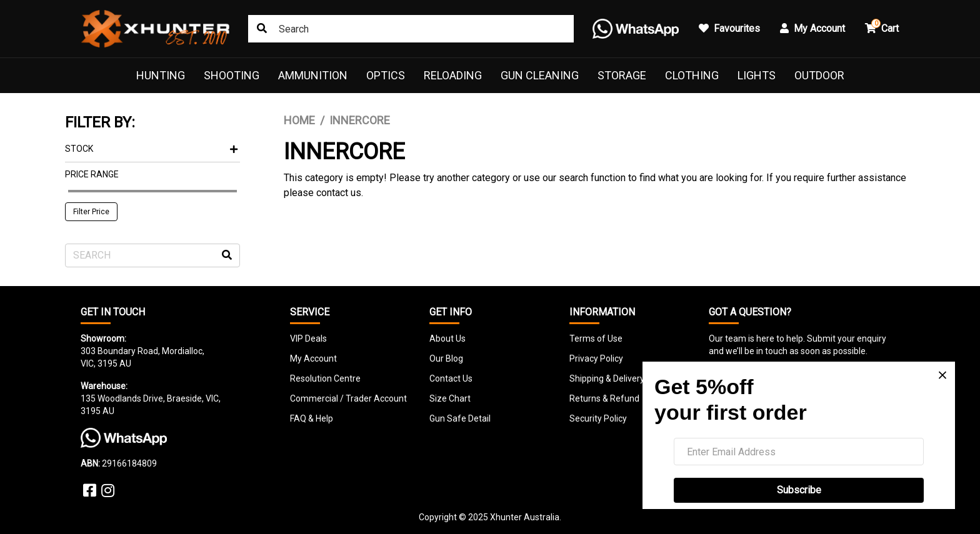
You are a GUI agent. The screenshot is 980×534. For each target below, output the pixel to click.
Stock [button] (151, 149)
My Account (313, 358)
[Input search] (411, 29)
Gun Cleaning (540, 75)
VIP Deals (308, 339)
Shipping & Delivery (607, 378)
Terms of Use (596, 339)
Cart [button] (882, 27)
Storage (622, 75)
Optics (386, 75)
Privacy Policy (596, 358)
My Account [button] (812, 28)
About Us (447, 339)
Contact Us (451, 378)
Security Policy (598, 418)
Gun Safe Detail (460, 418)
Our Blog (446, 358)
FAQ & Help (312, 418)
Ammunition (313, 75)
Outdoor (819, 75)
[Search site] (262, 29)
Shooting (232, 75)
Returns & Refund (604, 398)
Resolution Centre (325, 378)
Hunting (161, 75)
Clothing (692, 75)
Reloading (453, 75)
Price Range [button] (92, 174)
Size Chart (450, 398)
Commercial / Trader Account (348, 398)
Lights (757, 75)
